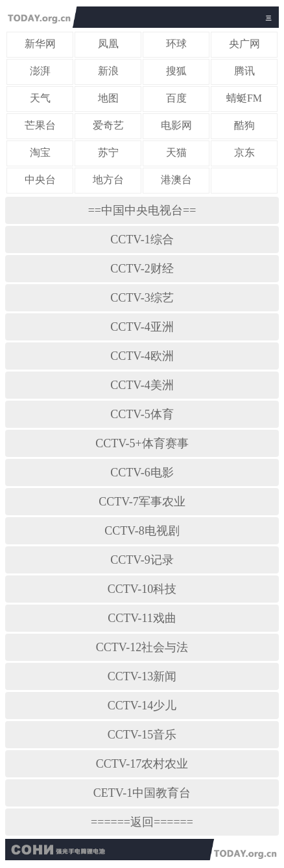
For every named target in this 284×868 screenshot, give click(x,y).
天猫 (176, 152)
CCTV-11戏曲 (142, 618)
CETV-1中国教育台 (142, 793)
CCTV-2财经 (142, 269)
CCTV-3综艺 (142, 298)
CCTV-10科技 (142, 589)
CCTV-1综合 (142, 239)
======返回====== (142, 822)
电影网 (176, 125)
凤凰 (108, 44)
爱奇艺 (108, 125)
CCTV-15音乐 (142, 735)
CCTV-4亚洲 (142, 327)
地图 (108, 98)
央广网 (244, 44)
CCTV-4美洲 (142, 385)
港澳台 (176, 180)
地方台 (108, 180)
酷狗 (244, 125)
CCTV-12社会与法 (142, 647)
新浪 (108, 71)
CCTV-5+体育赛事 (142, 443)
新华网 (40, 44)
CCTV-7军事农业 (142, 502)
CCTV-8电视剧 (142, 531)
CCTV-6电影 (142, 473)
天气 (40, 98)
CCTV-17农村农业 (142, 764)
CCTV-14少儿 (142, 706)
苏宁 (108, 152)
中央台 (40, 180)
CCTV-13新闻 (142, 676)
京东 (244, 152)
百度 (176, 98)
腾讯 (244, 71)
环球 (176, 44)
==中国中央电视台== (142, 210)
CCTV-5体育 (142, 414)
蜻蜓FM (244, 98)
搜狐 (176, 71)
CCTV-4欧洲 (142, 356)
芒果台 (40, 125)
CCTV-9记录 (142, 560)
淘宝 (40, 152)
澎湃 (40, 71)
